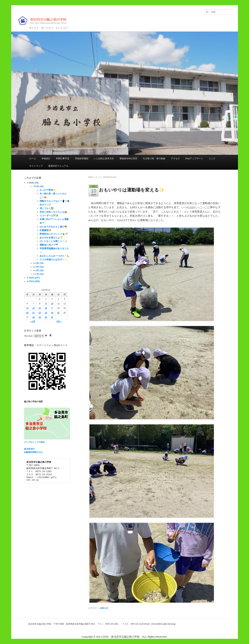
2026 (34, 183)
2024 (34, 281)
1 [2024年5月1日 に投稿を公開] (40, 299)
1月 (40, 274)
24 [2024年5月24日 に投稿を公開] (52, 313)
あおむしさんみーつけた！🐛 (54, 256)
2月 (40, 270)
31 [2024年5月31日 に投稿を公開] (52, 317)
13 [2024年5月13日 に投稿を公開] (27, 308)
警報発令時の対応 (128, 158)
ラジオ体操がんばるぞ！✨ (53, 259)
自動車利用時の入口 (33, 452)
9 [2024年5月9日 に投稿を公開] (46, 304)
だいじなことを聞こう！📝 (53, 241)
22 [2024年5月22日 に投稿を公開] (40, 313)
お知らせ (104, 608)
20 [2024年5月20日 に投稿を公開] (27, 313)
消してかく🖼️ (47, 208)
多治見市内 (29, 449)
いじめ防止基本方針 (104, 158)
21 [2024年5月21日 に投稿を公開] (33, 313)
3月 (40, 267)
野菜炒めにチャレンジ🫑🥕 (54, 234)
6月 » (59, 321)
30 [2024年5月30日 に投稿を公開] (46, 317)
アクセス (175, 158)
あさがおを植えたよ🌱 (51, 238)
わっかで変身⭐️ (48, 190)
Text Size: (29, 336)
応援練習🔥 (45, 230)
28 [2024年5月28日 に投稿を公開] (33, 317)
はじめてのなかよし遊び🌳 (53, 227)
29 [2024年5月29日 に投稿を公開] (40, 317)
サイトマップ (36, 166)
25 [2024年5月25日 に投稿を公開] (58, 313)
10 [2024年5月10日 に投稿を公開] (52, 304)
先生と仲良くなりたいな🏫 (53, 212)
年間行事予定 (63, 158)
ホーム (33, 158)
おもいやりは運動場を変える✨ (132, 190)
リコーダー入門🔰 (49, 216)
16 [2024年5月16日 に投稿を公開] (46, 308)
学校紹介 (46, 158)
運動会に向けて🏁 (49, 245)
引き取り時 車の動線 (154, 158)
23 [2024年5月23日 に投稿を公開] (46, 313)
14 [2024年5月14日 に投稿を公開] (33, 308)
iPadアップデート (194, 158)
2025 (34, 278)
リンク (212, 158)
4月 (40, 263)
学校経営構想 (82, 158)
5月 (40, 186)
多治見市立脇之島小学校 (45, 21)
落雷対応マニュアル (58, 166)
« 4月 (33, 321)
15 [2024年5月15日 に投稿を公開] (40, 308)
